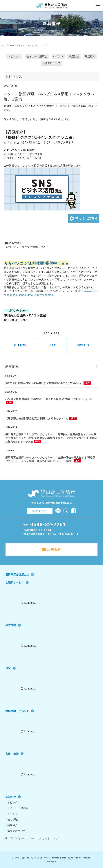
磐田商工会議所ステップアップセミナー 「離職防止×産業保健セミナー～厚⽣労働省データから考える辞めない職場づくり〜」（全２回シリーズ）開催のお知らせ (51, 438)
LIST (52, 345)
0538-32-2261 (48, 524)
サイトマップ (48, 838)
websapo (51, 861)
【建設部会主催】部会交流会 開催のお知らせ (32, 418)
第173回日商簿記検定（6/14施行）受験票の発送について (39, 383)
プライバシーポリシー (20, 838)
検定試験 (74, 56)
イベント (58, 56)
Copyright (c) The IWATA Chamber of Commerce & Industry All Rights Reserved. (51, 858)
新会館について (51, 63)
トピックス (14, 56)
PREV (22, 345)
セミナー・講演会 (37, 56)
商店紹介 (90, 56)
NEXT (81, 345)
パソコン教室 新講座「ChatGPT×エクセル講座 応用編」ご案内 (43, 399)
